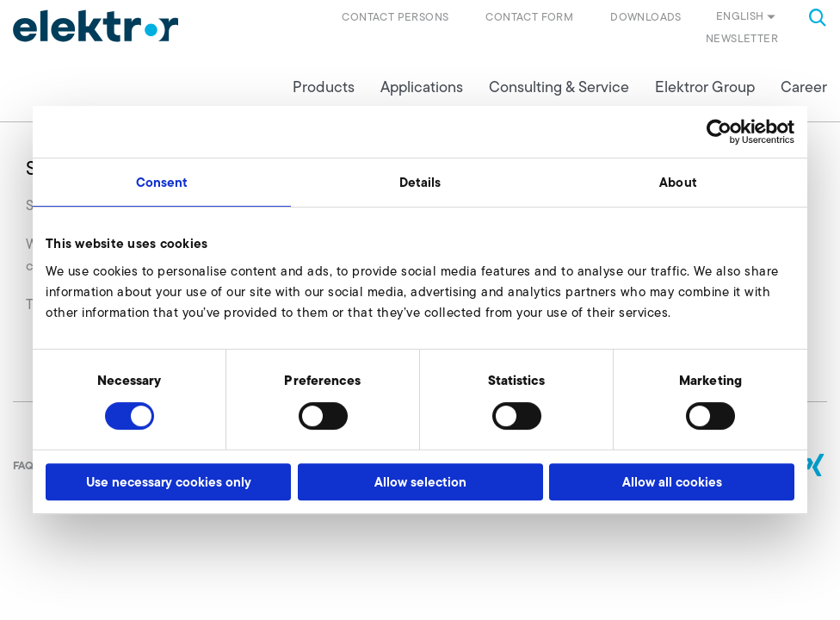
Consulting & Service (559, 87)
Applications (422, 87)
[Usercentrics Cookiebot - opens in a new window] (719, 132)
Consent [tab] (162, 182)
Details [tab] (420, 182)
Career (804, 87)
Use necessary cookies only (169, 482)
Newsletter (742, 38)
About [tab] (678, 182)
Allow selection (420, 482)
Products (324, 87)
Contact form (529, 17)
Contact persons (395, 17)
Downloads (646, 17)
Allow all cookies (672, 482)
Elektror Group (705, 87)
